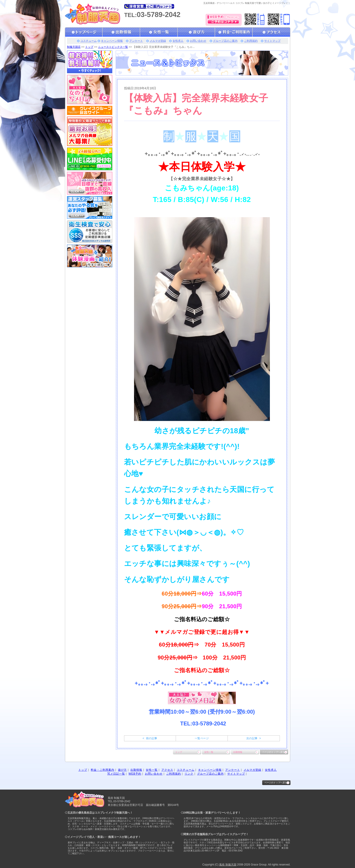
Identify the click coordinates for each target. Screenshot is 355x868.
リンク (189, 774)
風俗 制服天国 (228, 865)
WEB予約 (135, 774)
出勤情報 (238, 752)
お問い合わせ (198, 41)
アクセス (167, 770)
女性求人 (178, 41)
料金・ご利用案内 (103, 770)
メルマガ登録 (158, 41)
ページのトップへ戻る (273, 752)
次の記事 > (254, 738)
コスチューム (89, 41)
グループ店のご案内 (225, 41)
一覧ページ (202, 738)
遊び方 (122, 770)
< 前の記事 (150, 738)
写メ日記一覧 (116, 774)
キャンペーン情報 (112, 41)
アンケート (136, 41)
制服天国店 (74, 47)
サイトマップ (272, 41)
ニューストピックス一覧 (113, 47)
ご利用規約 (251, 41)
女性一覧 (209, 752)
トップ (89, 47)
